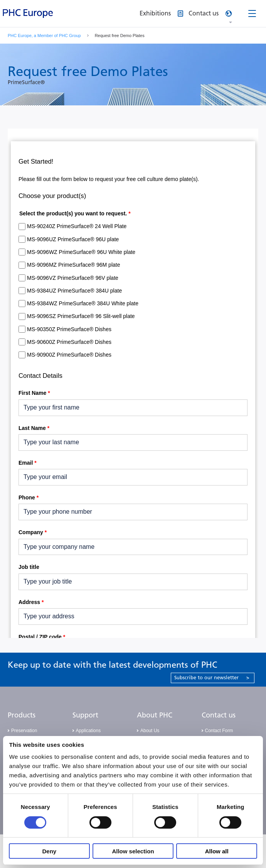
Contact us (219, 715)
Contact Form (219, 731)
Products (22, 715)
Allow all (217, 851)
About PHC (155, 715)
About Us (150, 731)
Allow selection (133, 851)
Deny (49, 851)
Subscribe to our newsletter (212, 678)
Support (85, 715)
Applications (88, 731)
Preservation (24, 731)
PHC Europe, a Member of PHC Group (44, 36)
